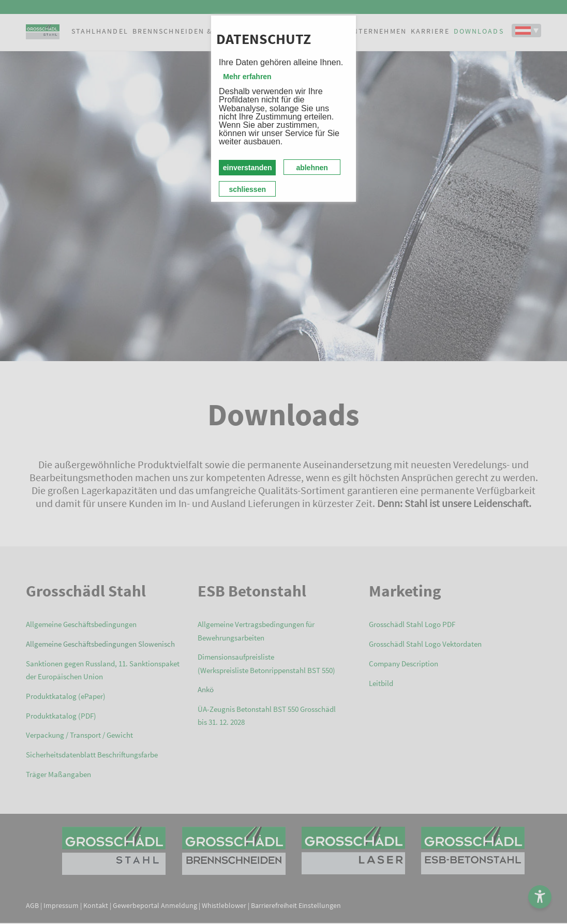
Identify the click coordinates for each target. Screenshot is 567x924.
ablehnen (312, 168)
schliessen (247, 189)
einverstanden (248, 168)
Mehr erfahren (247, 77)
